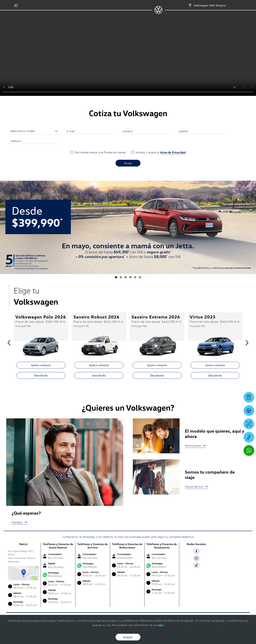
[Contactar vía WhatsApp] (249, 451)
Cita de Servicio (196, 487)
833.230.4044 (90, 558)
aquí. (161, 625)
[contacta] (23, 573)
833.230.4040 (56, 558)
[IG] (196, 559)
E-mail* (71, 131)
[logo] (158, 13)
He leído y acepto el (161, 152)
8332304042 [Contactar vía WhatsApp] (162, 565)
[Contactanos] (190, 5)
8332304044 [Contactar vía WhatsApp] (93, 565)
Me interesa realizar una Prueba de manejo (100, 152)
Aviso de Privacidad (173, 152)
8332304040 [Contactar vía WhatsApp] (58, 574)
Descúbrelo (41, 375)
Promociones (195, 446)
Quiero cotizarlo (41, 365)
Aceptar (128, 637)
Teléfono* (16, 141)
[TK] (196, 566)
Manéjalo (19, 522)
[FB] (196, 552)
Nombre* (128, 131)
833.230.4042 (159, 558)
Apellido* (184, 131)
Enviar (128, 163)
